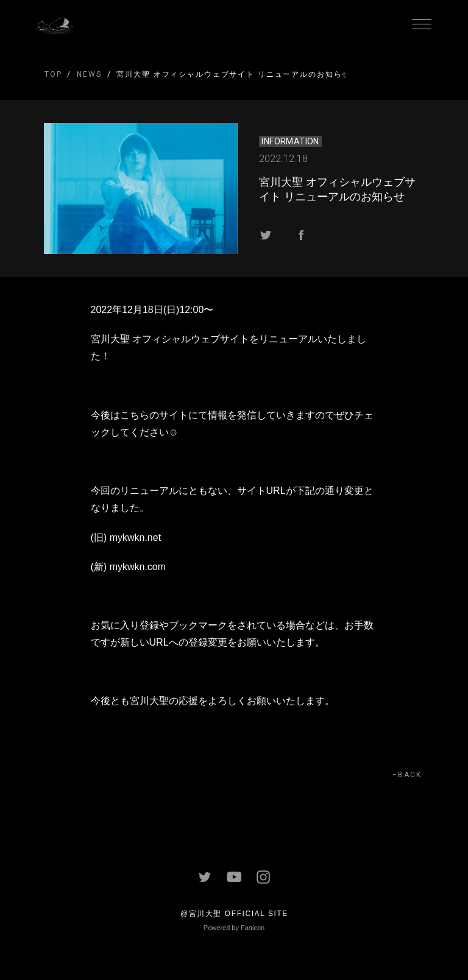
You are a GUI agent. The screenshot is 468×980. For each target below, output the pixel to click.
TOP (53, 74)
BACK (410, 775)
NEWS (89, 74)
